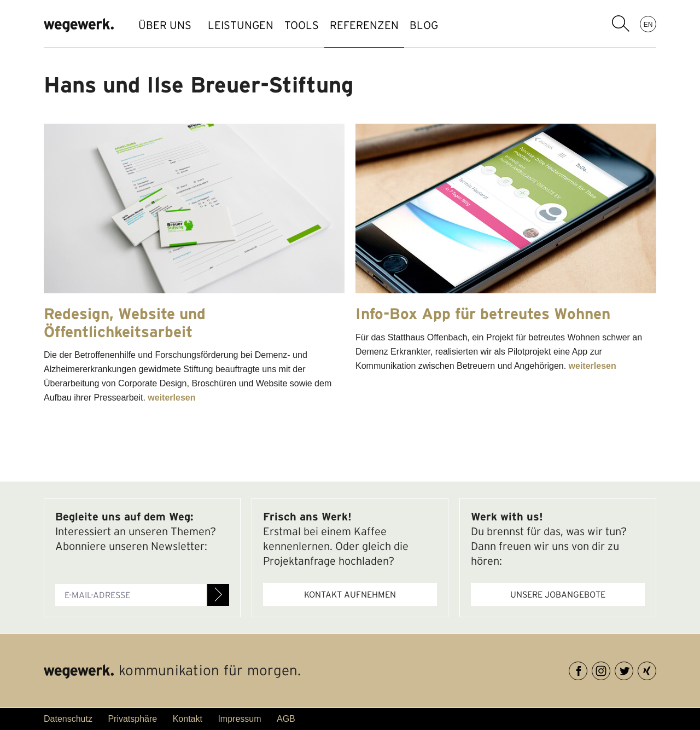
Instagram (610, 669)
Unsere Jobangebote (558, 594)
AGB (286, 719)
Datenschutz (68, 719)
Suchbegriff (621, 24)
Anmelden (218, 595)
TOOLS (318, 25)
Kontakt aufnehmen (350, 594)
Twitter (633, 669)
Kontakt (188, 719)
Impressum (239, 719)
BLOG (462, 25)
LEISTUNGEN (246, 25)
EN (648, 24)
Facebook (587, 669)
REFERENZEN (392, 25)
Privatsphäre (132, 719)
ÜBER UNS (165, 25)
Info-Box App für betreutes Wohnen (483, 314)
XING (656, 669)
